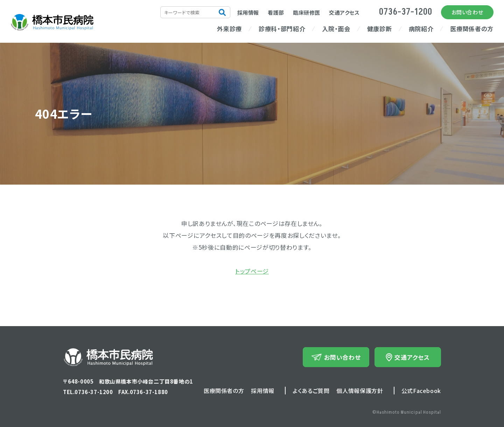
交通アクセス (344, 12)
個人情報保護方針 (360, 391)
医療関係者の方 (472, 29)
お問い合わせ (467, 12)
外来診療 (229, 29)
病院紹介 (421, 29)
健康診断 (380, 29)
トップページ (252, 271)
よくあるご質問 (311, 391)
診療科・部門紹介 (282, 29)
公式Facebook (421, 391)
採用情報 (248, 12)
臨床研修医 (307, 12)
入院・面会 (336, 29)
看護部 (276, 12)
